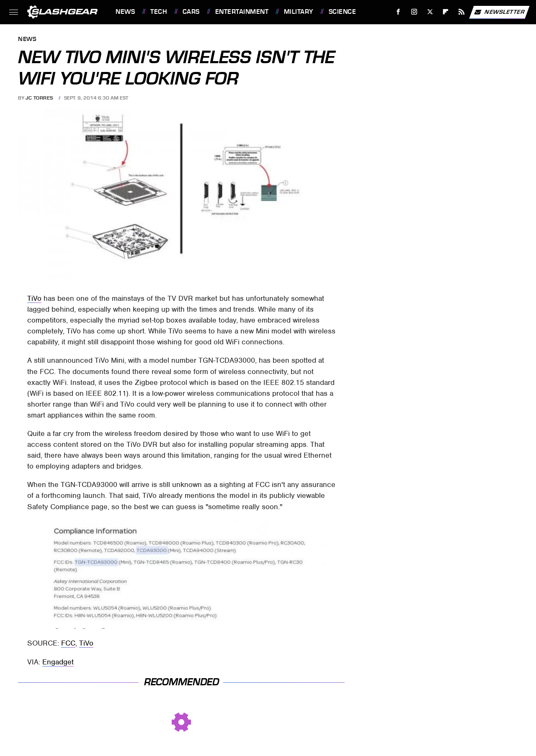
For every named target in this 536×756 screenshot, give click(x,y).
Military (299, 12)
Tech (159, 12)
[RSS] (462, 12)
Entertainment (242, 12)
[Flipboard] (446, 12)
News (125, 12)
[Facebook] (398, 12)
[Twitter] (430, 12)
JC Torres (39, 98)
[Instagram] (414, 12)
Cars (191, 12)
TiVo (34, 298)
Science (343, 12)
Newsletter (499, 12)
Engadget (58, 662)
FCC (68, 643)
